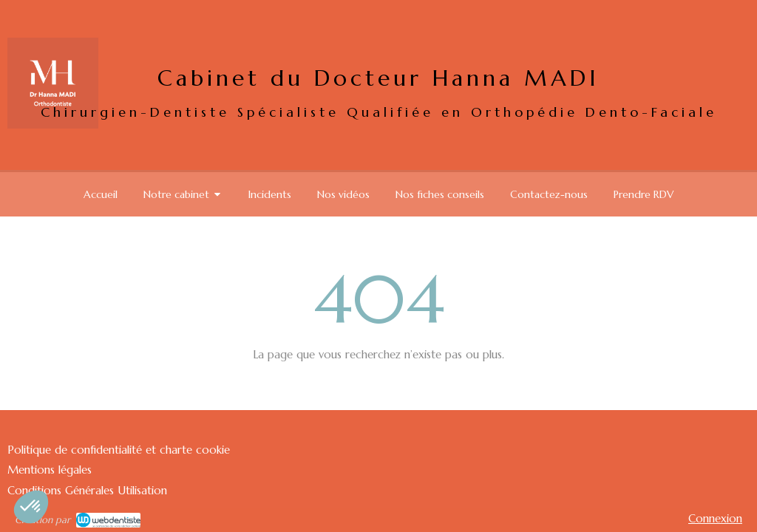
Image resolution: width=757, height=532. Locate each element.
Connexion (715, 518)
